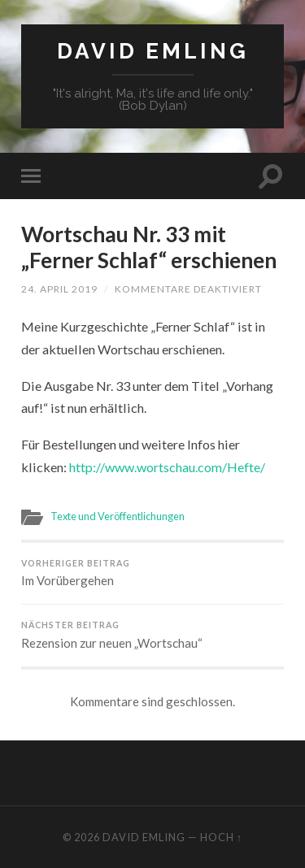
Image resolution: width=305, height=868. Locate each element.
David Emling (153, 51)
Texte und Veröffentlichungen (118, 516)
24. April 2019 (59, 289)
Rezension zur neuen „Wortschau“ (152, 635)
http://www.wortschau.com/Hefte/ (167, 467)
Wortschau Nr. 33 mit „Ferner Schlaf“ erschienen (149, 247)
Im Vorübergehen (152, 573)
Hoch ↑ (221, 837)
